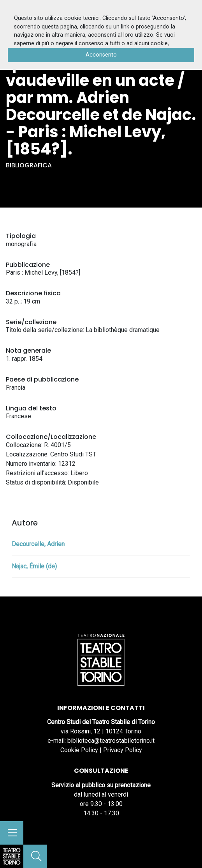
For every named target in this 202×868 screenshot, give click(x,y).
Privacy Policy (123, 750)
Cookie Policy (79, 750)
